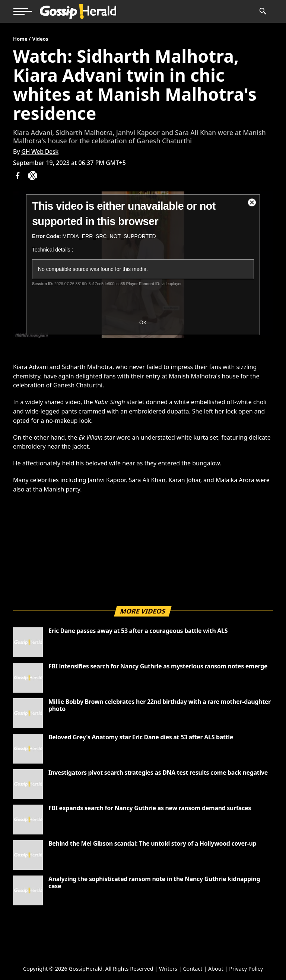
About (216, 969)
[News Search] (262, 12)
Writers (168, 969)
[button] (23, 12)
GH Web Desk (40, 152)
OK (143, 322)
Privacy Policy (246, 969)
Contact (193, 969)
